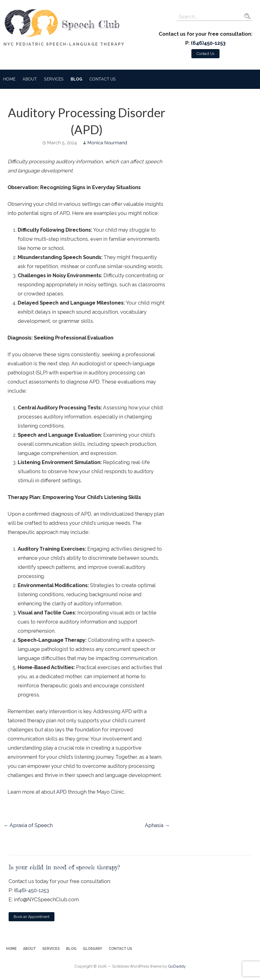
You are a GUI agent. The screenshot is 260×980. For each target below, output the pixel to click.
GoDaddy (177, 966)
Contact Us (103, 79)
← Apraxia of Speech (28, 825)
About (30, 79)
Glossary (93, 949)
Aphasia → (157, 825)
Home (9, 79)
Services (54, 79)
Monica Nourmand (107, 143)
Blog (76, 79)
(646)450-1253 (208, 43)
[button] (205, 54)
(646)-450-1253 (32, 890)
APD (61, 792)
